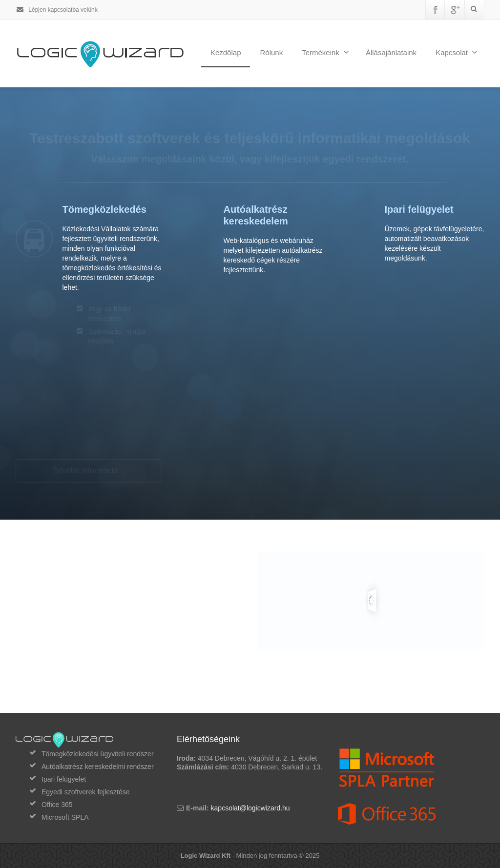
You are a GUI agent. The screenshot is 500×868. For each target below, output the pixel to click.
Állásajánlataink (391, 52)
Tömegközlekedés (104, 209)
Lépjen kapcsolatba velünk (57, 10)
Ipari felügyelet (419, 209)
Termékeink (325, 52)
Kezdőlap (226, 52)
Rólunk (271, 52)
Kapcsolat (457, 52)
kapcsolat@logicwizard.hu (250, 808)
